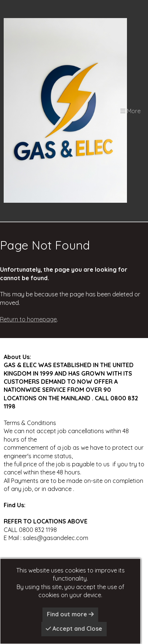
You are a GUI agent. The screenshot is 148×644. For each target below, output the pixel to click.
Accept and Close (74, 629)
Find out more (70, 614)
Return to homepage (28, 319)
